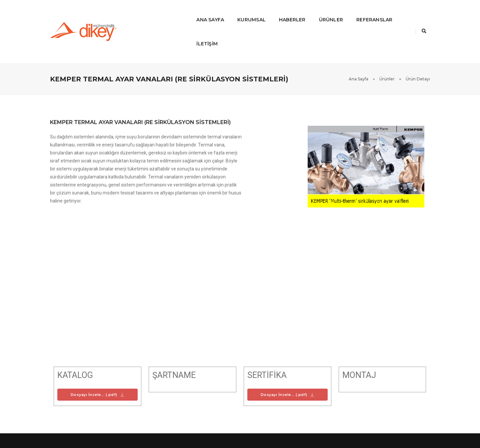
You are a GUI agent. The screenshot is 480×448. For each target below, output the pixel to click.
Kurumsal (227, 12)
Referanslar (350, 12)
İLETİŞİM (392, 12)
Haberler (268, 12)
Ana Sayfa (186, 12)
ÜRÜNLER (307, 12)
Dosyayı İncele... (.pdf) (97, 356)
